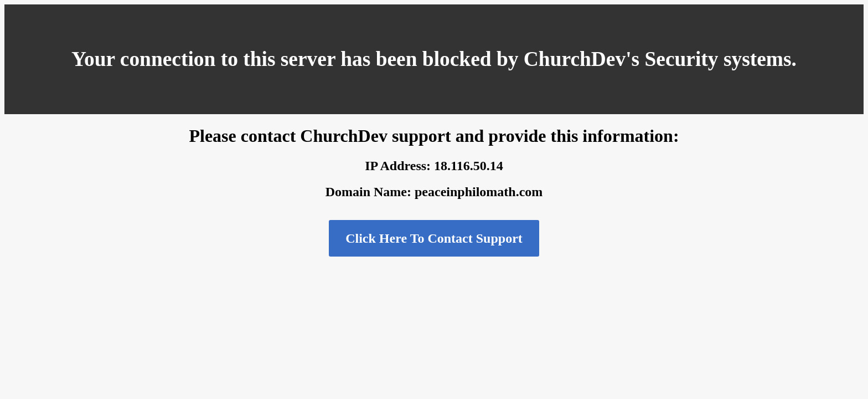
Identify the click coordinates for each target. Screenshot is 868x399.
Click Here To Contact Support (434, 238)
